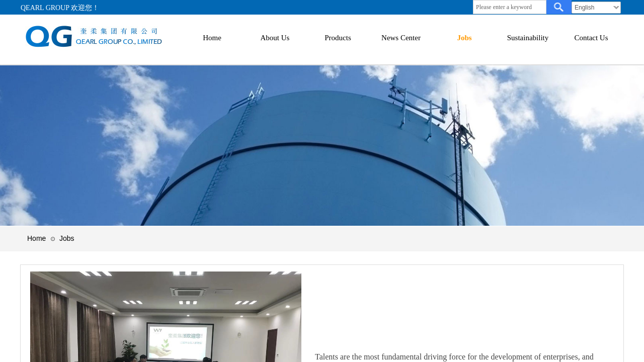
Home (36, 238)
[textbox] (510, 7)
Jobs (67, 238)
